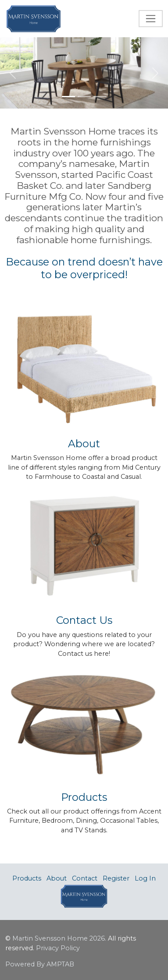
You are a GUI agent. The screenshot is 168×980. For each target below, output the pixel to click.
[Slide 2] (84, 97)
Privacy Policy (58, 948)
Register (116, 878)
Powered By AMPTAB (40, 964)
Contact (85, 878)
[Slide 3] (100, 97)
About (57, 878)
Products (27, 878)
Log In (145, 878)
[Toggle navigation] (151, 19)
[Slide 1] (68, 97)
